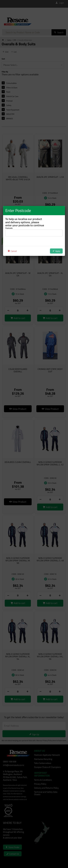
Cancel (14, 251)
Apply (58, 251)
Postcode (9, 228)
